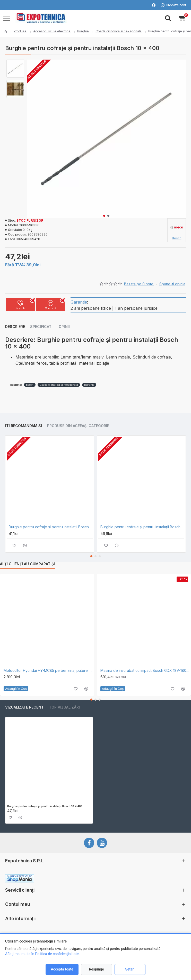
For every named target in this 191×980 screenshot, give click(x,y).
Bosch (30, 385)
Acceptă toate (62, 969)
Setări (130, 969)
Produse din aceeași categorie (78, 426)
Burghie (83, 31)
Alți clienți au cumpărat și (27, 564)
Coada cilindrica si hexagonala (119, 31)
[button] (104, 216)
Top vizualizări (64, 707)
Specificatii (42, 327)
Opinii (64, 327)
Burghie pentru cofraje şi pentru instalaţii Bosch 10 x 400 (45, 806)
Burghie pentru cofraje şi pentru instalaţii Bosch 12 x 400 (142, 527)
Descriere (15, 327)
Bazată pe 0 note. (139, 284)
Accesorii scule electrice (52, 31)
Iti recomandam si (24, 426)
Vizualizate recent (24, 707)
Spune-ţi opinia (172, 284)
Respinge (96, 969)
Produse (20, 31)
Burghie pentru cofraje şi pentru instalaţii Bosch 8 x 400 (51, 527)
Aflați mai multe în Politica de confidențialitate (42, 954)
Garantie (79, 302)
